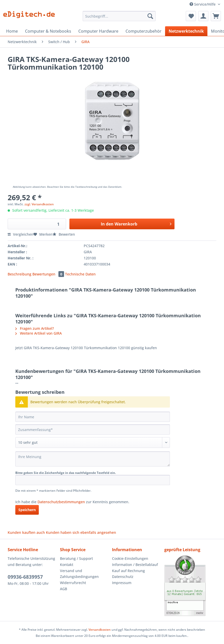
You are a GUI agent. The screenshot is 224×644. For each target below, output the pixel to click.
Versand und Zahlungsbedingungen (79, 574)
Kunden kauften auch (26, 532)
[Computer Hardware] (98, 31)
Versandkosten (100, 630)
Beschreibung (20, 274)
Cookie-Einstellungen (130, 558)
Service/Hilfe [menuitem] (203, 4)
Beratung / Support (76, 558)
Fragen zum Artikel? (35, 328)
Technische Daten (80, 274)
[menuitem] (119, 18)
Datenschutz (123, 577)
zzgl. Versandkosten (39, 204)
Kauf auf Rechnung (128, 571)
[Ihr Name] (93, 417)
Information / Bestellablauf (135, 565)
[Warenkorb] (216, 16)
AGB (64, 589)
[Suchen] (150, 16)
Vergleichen (21, 234)
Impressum (122, 583)
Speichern (27, 510)
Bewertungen (49, 274)
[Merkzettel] (191, 16)
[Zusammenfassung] (93, 430)
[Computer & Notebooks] (48, 31)
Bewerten (64, 234)
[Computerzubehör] (144, 31)
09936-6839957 (25, 577)
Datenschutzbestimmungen (61, 502)
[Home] (12, 31)
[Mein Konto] (203, 16)
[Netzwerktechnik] (186, 31)
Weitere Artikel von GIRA (39, 333)
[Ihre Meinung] (93, 459)
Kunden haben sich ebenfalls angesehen (81, 532)
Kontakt (67, 565)
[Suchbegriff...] (119, 16)
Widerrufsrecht (73, 583)
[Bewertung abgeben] (93, 443)
